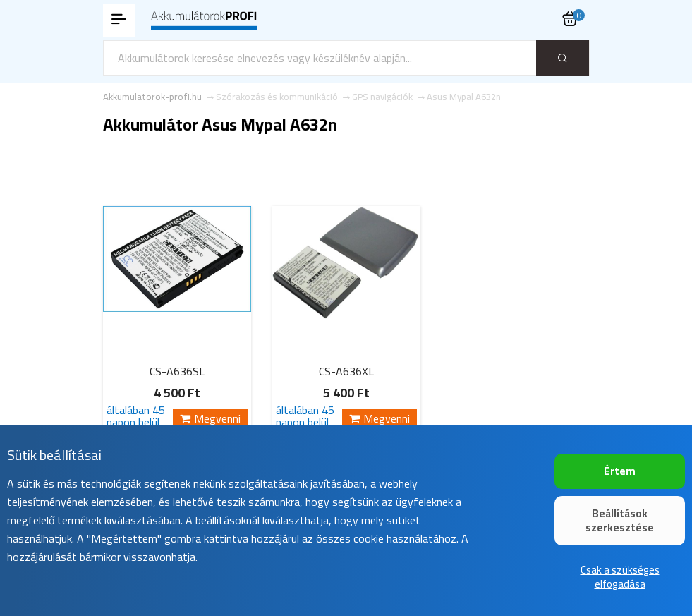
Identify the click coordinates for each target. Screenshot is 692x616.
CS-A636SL (177, 371)
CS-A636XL (346, 371)
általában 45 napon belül (136, 416)
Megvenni (210, 419)
